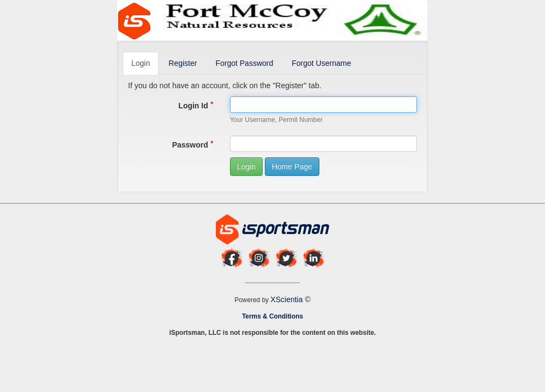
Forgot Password (244, 63)
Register (183, 63)
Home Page (292, 167)
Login (141, 63)
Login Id (196, 106)
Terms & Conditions (272, 316)
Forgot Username (321, 63)
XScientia (287, 299)
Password (193, 145)
